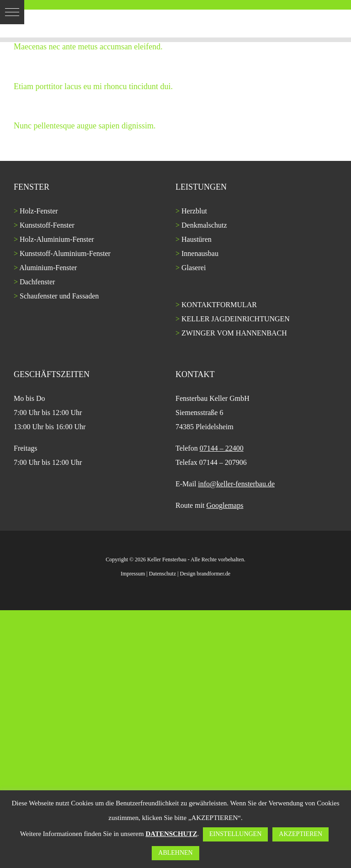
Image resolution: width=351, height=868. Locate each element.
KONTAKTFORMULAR (219, 305)
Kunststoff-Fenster (47, 225)
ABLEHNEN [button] (175, 853)
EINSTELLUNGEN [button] (235, 834)
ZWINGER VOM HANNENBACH (234, 333)
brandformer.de (213, 574)
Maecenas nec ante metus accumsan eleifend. (88, 47)
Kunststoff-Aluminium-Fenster (65, 253)
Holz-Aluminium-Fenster (57, 239)
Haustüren (197, 239)
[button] (12, 12)
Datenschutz (162, 574)
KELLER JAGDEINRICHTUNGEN (236, 319)
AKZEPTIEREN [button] (300, 834)
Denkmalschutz (204, 225)
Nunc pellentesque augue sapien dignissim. (85, 126)
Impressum (133, 574)
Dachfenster (37, 282)
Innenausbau (200, 253)
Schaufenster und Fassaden (59, 296)
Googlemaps (225, 505)
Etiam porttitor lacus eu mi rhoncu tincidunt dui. (93, 86)
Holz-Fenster (39, 211)
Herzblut (194, 211)
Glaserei (194, 268)
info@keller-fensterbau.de (236, 484)
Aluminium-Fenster (48, 268)
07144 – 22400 (222, 448)
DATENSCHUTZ (171, 834)
